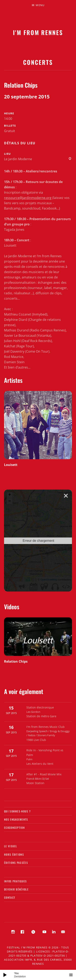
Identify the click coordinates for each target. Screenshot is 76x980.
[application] (38, 975)
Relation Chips (16, 661)
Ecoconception (14, 828)
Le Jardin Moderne (18, 159)
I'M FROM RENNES (38, 32)
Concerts (38, 62)
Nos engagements (16, 819)
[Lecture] (5, 975)
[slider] (40, 975)
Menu (40, 5)
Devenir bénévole (16, 889)
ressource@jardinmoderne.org (28, 198)
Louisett (11, 465)
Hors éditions (14, 854)
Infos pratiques (16, 881)
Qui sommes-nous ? (17, 811)
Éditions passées (16, 863)
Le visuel (11, 846)
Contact (10, 897)
